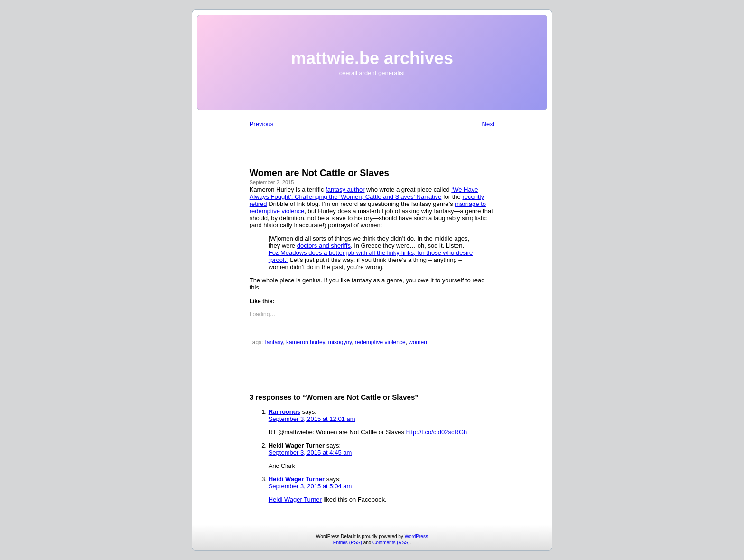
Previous (262, 124)
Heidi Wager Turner (297, 479)
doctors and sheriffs (324, 246)
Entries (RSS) (348, 543)
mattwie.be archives (372, 58)
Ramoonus (284, 412)
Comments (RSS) (391, 543)
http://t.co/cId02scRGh (437, 432)
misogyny (340, 342)
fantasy (274, 342)
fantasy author (345, 190)
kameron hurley (306, 342)
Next (488, 124)
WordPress (416, 537)
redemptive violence (380, 342)
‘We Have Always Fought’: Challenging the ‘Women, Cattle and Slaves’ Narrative (364, 193)
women (418, 342)
